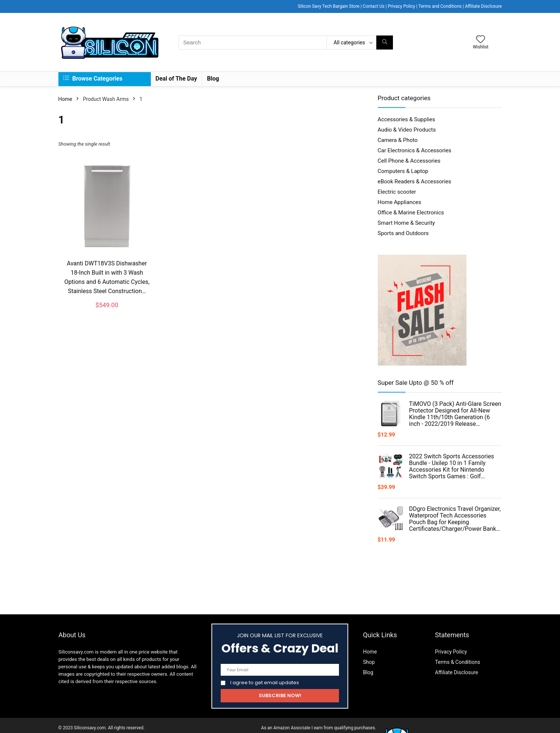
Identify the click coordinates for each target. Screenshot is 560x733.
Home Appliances (400, 202)
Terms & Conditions (458, 662)
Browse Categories (93, 79)
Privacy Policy (401, 6)
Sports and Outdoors (403, 233)
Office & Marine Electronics (411, 213)
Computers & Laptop (403, 171)
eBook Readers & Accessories (415, 181)
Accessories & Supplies (407, 119)
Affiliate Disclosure (483, 6)
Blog (213, 79)
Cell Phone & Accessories (409, 161)
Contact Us (374, 6)
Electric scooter (397, 192)
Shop (369, 662)
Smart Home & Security (406, 223)
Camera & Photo (398, 140)
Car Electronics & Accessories (415, 150)
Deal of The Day (177, 79)
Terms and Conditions (440, 6)
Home (65, 99)
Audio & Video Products (407, 130)
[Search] (385, 43)
